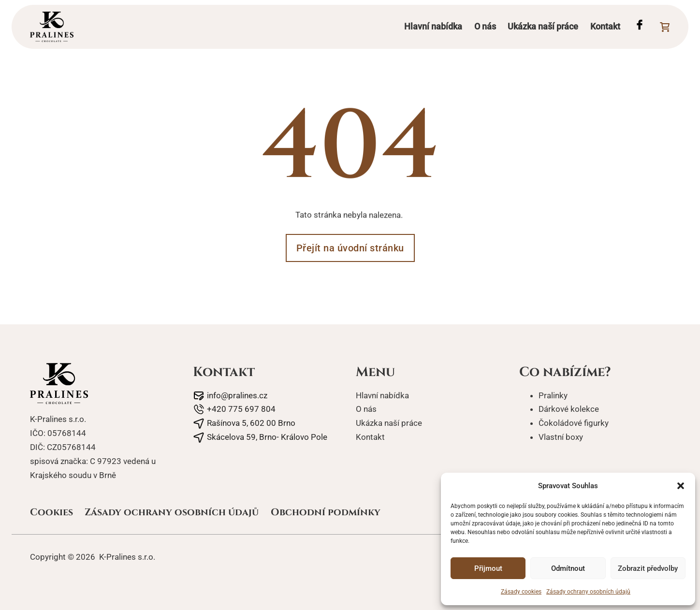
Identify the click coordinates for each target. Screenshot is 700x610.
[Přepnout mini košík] (665, 27)
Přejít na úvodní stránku (350, 248)
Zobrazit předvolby (648, 568)
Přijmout (488, 568)
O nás (485, 26)
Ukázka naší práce (543, 26)
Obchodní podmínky (326, 512)
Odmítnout (568, 568)
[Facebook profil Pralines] (640, 27)
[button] (681, 486)
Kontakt (605, 26)
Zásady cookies (521, 592)
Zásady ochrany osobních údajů (588, 592)
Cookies (51, 512)
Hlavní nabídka (433, 26)
